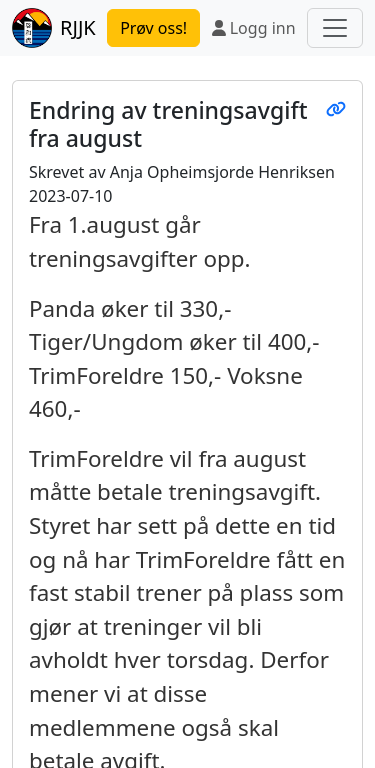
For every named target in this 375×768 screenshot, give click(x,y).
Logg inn (254, 28)
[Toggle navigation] (335, 28)
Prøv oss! (153, 28)
